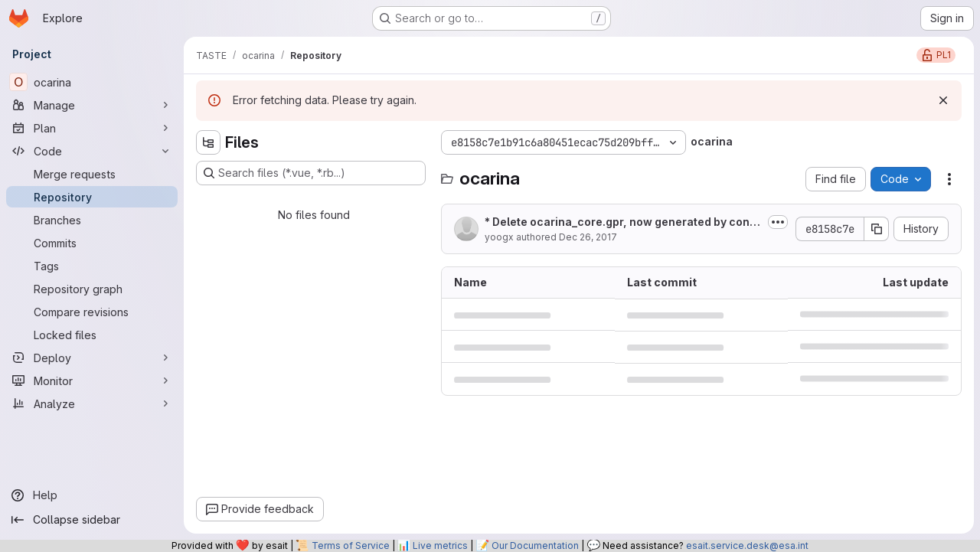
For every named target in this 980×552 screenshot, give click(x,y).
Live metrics (440, 545)
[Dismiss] (943, 100)
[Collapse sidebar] (92, 520)
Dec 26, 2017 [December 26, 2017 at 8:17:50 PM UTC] (588, 237)
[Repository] (92, 197)
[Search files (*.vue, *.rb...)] (311, 173)
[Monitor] (92, 381)
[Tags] (92, 266)
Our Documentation (535, 545)
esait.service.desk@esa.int (747, 545)
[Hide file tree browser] (208, 142)
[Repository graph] (92, 289)
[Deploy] (92, 358)
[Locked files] (92, 335)
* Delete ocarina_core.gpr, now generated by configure (621, 222)
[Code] (92, 151)
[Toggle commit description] (778, 222)
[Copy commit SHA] (877, 229)
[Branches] (92, 220)
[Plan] (92, 128)
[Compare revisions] (92, 312)
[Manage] (92, 105)
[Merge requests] (92, 174)
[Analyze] (92, 403)
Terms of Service (351, 545)
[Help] (92, 495)
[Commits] (92, 243)
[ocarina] (92, 82)
